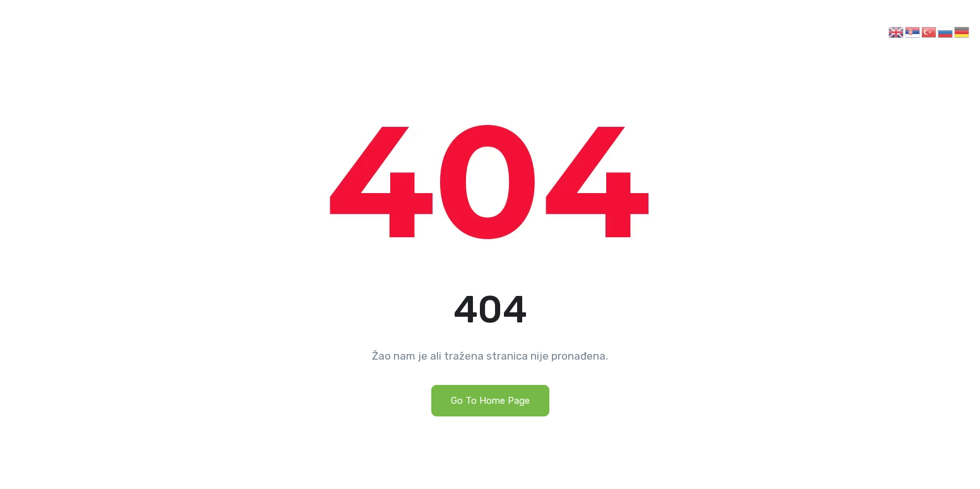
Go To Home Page (490, 401)
